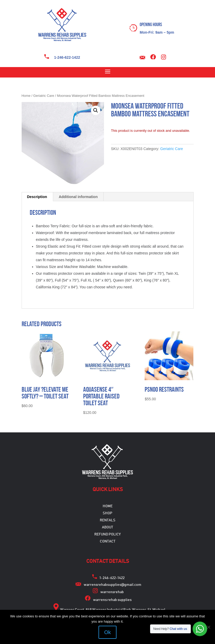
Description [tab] (37, 197)
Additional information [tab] (78, 197)
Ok (108, 632)
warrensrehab (112, 592)
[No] (208, 627)
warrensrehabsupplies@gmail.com (112, 585)
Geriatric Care (44, 96)
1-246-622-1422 (67, 57)
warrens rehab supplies (112, 600)
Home (26, 96)
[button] (96, 110)
